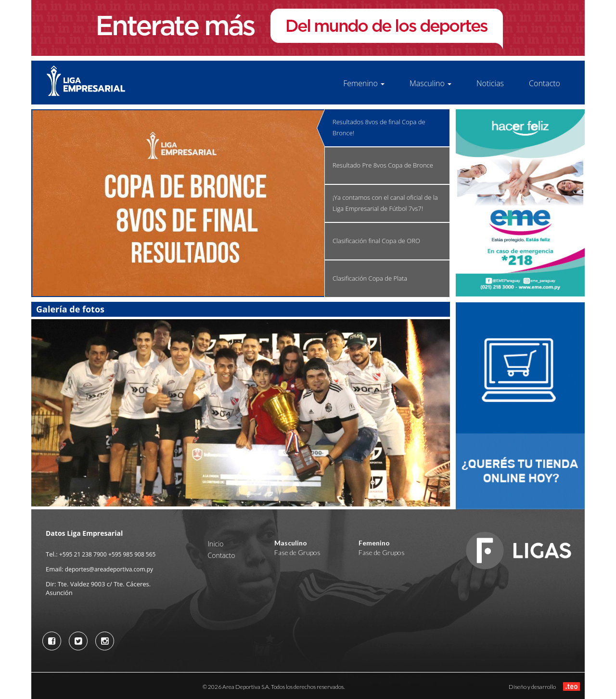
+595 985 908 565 (132, 554)
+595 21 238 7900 (83, 554)
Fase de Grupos (297, 552)
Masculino (430, 83)
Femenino (364, 83)
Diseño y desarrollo (544, 686)
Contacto (545, 83)
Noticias (490, 83)
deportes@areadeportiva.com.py (109, 569)
